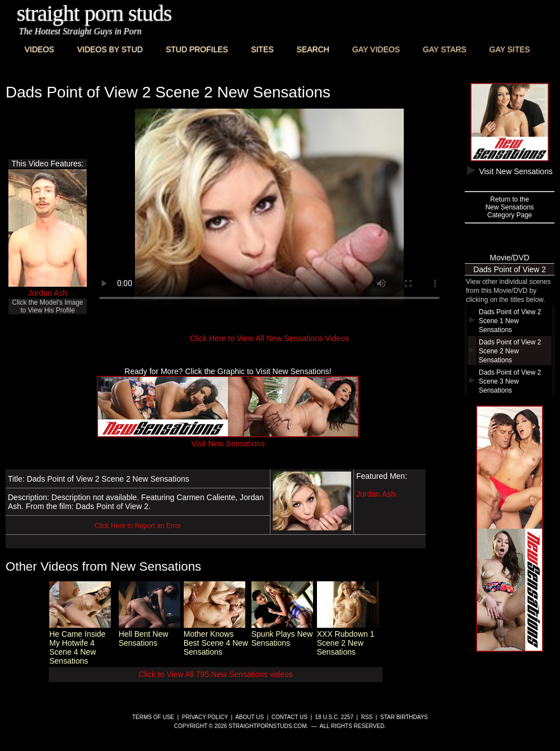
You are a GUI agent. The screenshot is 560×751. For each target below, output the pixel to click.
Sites (262, 49)
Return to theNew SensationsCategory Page (510, 207)
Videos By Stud (110, 49)
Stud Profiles (197, 49)
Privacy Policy (205, 717)
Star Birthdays (404, 717)
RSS (367, 717)
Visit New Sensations (228, 439)
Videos (39, 49)
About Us (249, 717)
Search (313, 49)
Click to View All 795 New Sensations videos (215, 674)
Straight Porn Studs (94, 13)
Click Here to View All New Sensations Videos (269, 338)
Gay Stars (445, 49)
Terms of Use (153, 717)
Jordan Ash (48, 293)
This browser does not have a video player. (269, 209)
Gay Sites (510, 49)
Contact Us (290, 717)
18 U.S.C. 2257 (334, 717)
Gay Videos (376, 49)
